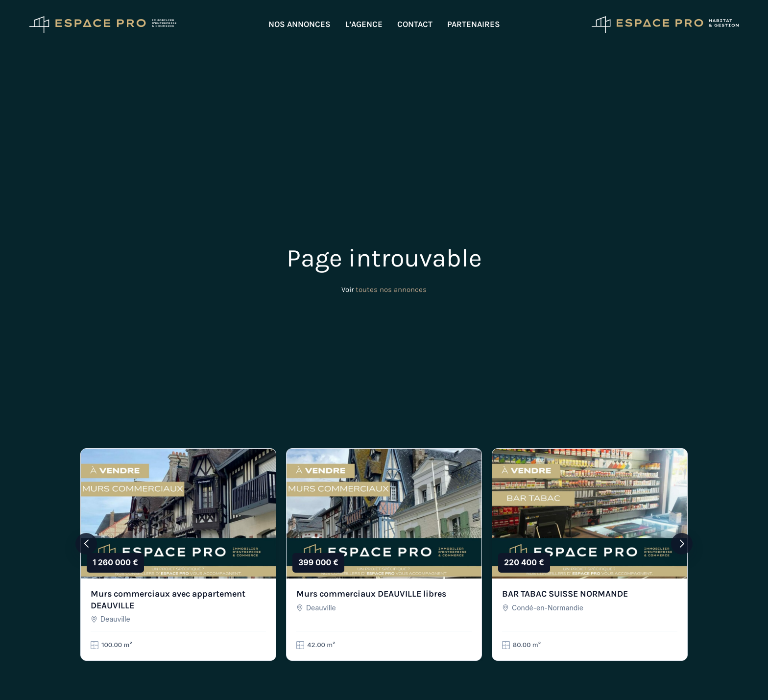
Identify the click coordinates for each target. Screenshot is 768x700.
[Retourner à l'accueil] (103, 24)
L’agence (364, 24)
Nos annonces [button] (300, 24)
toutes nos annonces (391, 290)
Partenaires (474, 24)
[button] (86, 544)
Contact (415, 24)
